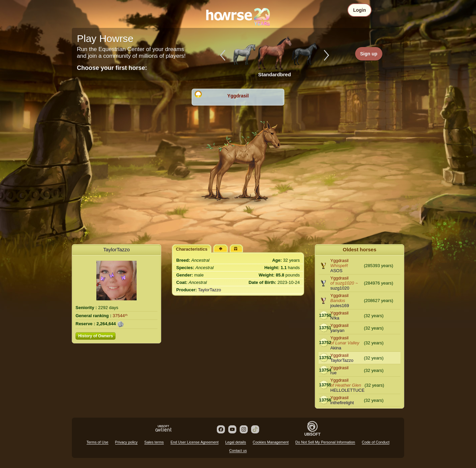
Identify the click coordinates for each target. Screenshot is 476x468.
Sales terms (154, 442)
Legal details (236, 442)
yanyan (337, 330)
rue (334, 373)
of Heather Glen (346, 385)
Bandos (338, 301)
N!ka (335, 318)
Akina (336, 348)
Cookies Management (271, 442)
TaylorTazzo (116, 249)
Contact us (238, 451)
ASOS (336, 271)
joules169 (340, 306)
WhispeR (339, 266)
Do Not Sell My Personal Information (325, 442)
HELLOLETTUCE (347, 390)
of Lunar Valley (345, 343)
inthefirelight (342, 403)
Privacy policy (126, 442)
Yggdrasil (238, 96)
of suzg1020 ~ (344, 283)
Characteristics (192, 249)
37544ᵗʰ (120, 316)
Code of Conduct (376, 442)
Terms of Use (98, 442)
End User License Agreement (195, 442)
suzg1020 (340, 288)
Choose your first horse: (112, 68)
